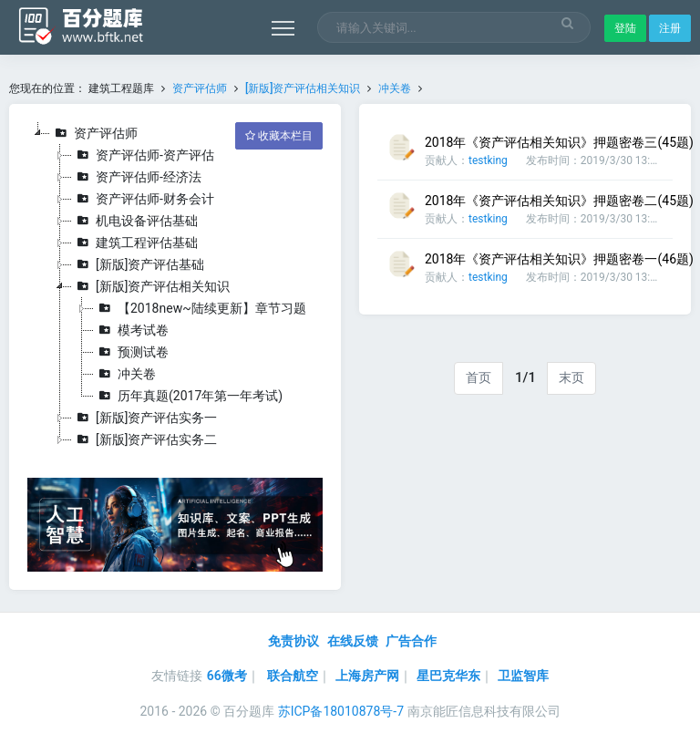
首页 (479, 377)
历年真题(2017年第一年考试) (188, 396)
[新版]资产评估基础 (138, 264)
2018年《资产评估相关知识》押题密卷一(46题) (559, 259)
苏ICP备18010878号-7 (341, 711)
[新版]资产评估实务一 (144, 418)
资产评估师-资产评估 (143, 155)
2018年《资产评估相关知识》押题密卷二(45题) (559, 201)
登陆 (625, 28)
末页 (571, 377)
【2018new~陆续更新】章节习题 (200, 308)
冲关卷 (395, 88)
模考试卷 (131, 330)
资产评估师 (200, 88)
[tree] (175, 286)
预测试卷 (131, 352)
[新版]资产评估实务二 (144, 439)
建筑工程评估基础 (135, 243)
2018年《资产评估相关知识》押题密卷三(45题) (559, 142)
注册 (670, 28)
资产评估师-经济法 (137, 177)
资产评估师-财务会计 (143, 199)
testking (488, 160)
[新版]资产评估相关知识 (303, 88)
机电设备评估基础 (135, 221)
